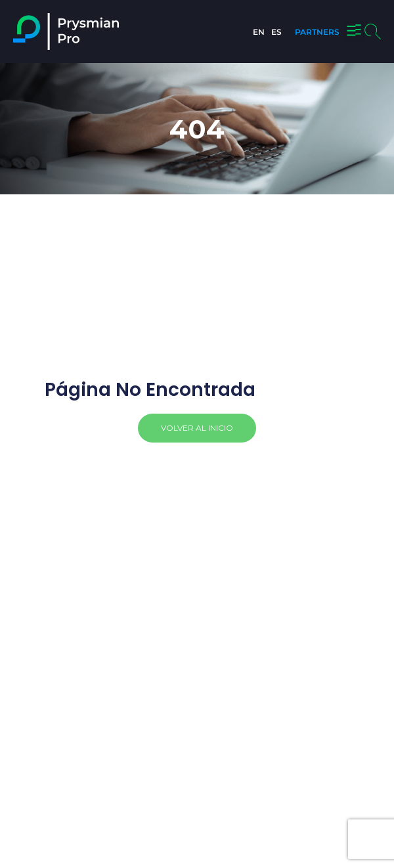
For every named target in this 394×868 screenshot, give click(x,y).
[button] (354, 32)
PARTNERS (317, 32)
